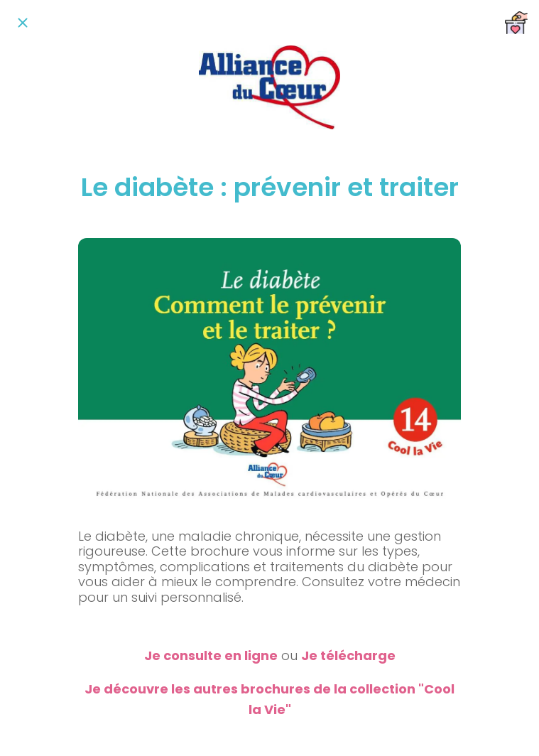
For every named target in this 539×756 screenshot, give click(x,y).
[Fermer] (23, 23)
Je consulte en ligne (211, 655)
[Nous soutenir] (516, 23)
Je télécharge (348, 655)
